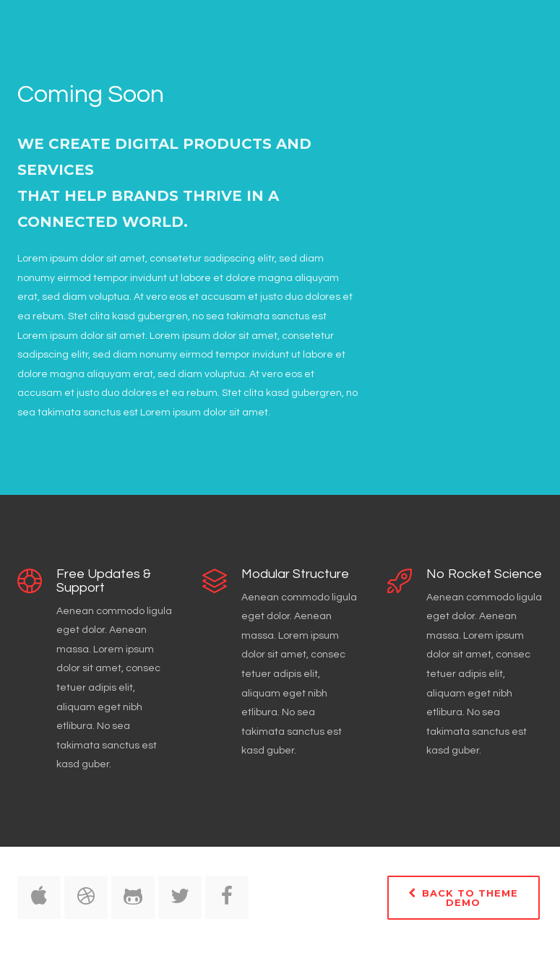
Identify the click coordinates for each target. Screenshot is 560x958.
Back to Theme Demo (463, 898)
